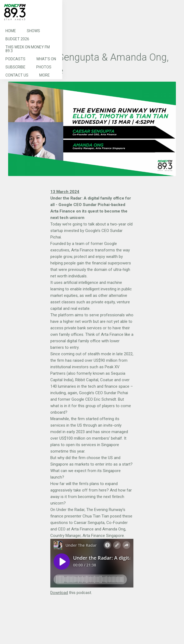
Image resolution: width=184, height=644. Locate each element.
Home (11, 31)
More (45, 75)
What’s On (46, 59)
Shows (33, 31)
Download (59, 593)
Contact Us (17, 75)
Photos (44, 67)
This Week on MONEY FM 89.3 (28, 49)
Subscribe (15, 67)
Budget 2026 (17, 39)
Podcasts (15, 59)
